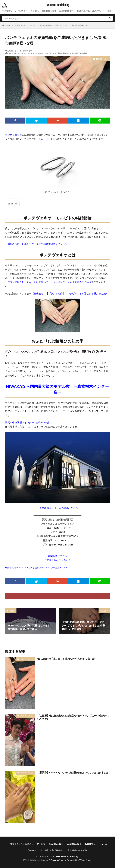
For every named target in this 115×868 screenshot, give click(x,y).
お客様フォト (20, 25)
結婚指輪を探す (67, 11)
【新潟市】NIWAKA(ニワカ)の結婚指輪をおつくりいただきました (73, 772)
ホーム (104, 844)
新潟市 (66, 53)
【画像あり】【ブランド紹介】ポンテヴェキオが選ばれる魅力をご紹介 (70, 293)
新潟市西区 (74, 53)
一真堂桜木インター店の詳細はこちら (57, 508)
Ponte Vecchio (14, 53)
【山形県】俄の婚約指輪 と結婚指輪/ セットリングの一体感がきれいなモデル (73, 717)
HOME (8, 25)
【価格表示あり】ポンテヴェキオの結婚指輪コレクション (36, 244)
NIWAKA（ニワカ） (27, 659)
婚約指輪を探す (49, 11)
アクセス (35, 11)
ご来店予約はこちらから (57, 560)
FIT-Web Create (57, 860)
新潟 (60, 53)
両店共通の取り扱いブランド (91, 11)
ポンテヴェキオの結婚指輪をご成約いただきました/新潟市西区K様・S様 (59, 25)
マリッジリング (42, 53)
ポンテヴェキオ (26, 51)
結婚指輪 (84, 53)
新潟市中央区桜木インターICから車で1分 (27, 422)
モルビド (53, 53)
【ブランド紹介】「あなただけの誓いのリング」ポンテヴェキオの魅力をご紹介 (48, 282)
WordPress (85, 860)
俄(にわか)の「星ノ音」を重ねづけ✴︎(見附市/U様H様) (66, 659)
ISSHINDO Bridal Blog (57, 5)
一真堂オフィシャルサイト (15, 11)
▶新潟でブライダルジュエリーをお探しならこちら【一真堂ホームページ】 (38, 567)
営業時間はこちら (57, 556)
